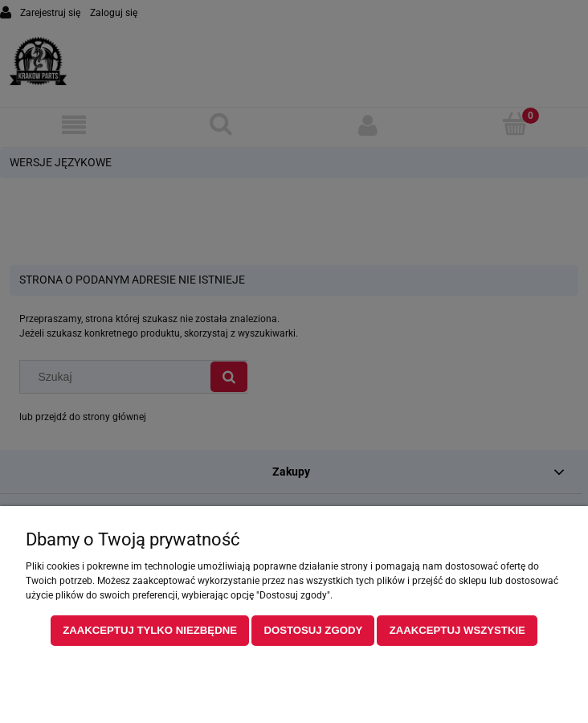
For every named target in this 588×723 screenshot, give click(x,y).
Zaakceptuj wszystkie (457, 630)
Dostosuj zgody (313, 630)
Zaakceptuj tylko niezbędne (150, 630)
